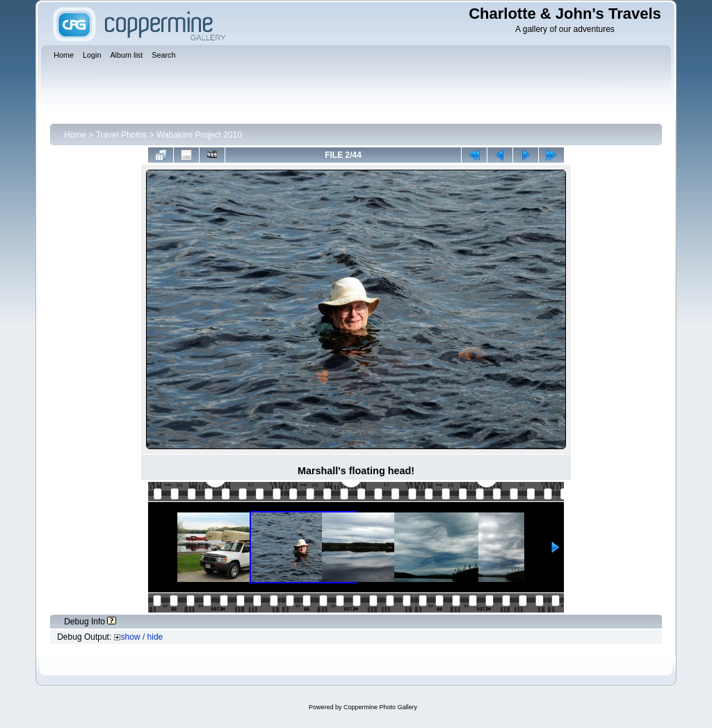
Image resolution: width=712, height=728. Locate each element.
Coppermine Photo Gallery (380, 707)
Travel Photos (122, 135)
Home (75, 135)
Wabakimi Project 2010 (199, 135)
